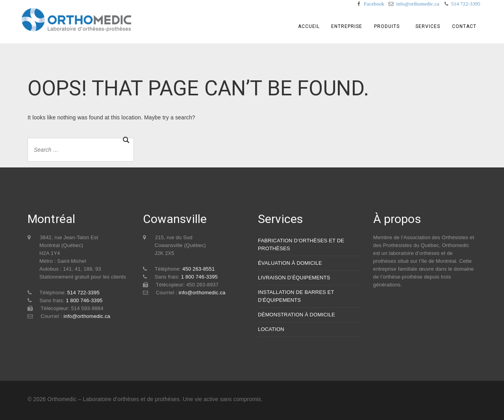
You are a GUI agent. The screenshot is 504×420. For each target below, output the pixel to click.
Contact (464, 26)
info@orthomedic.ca (418, 4)
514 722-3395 (466, 4)
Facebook (374, 4)
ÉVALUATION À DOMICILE (290, 263)
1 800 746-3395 (84, 300)
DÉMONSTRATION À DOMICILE (296, 315)
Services (428, 26)
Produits (387, 26)
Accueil (309, 26)
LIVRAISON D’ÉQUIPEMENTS (294, 278)
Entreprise (347, 26)
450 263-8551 (198, 269)
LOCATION (271, 329)
